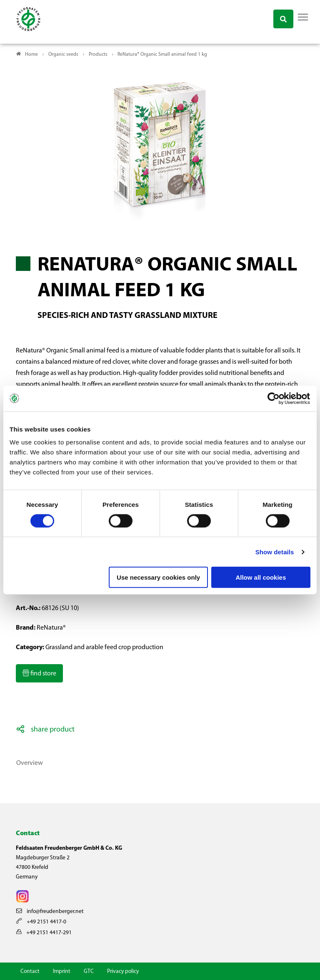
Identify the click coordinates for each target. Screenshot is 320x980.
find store (43, 674)
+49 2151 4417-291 (44, 932)
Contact (30, 971)
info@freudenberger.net (50, 912)
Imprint (62, 971)
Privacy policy (123, 971)
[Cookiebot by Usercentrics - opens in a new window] (274, 398)
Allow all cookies (261, 577)
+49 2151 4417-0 (41, 922)
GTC (89, 971)
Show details (275, 552)
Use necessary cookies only (158, 577)
